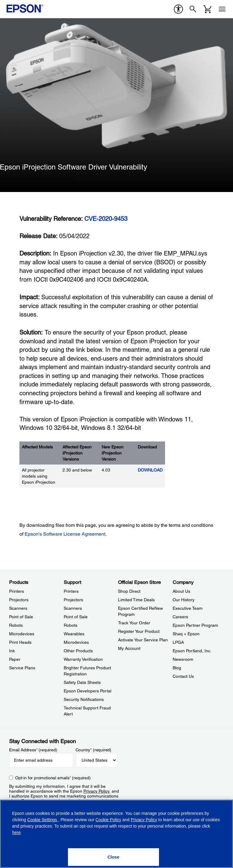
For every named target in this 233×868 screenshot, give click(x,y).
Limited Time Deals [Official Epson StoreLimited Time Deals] (136, 600)
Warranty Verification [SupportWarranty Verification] (83, 659)
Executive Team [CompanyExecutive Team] (188, 608)
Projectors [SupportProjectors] (73, 600)
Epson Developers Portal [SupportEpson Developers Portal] (88, 691)
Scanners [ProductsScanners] (18, 608)
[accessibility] (178, 9)
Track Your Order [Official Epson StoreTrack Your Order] (134, 623)
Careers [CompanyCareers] (180, 617)
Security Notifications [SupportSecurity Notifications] (84, 699)
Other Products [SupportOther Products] (78, 651)
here (16, 832)
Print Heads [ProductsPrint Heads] (20, 642)
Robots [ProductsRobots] (16, 625)
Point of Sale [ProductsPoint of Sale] (21, 617)
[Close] (113, 857)
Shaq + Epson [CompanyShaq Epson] (186, 634)
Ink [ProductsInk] (12, 651)
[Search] (193, 9)
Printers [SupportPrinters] (71, 591)
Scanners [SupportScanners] (73, 608)
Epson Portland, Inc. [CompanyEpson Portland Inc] (192, 651)
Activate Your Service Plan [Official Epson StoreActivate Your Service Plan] (143, 640)
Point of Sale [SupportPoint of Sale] (76, 617)
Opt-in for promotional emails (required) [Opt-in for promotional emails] (53, 778)
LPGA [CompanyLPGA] (178, 642)
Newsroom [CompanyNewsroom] (183, 659)
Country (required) (94, 750)
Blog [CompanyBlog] (177, 668)
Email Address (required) (33, 750)
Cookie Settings (43, 820)
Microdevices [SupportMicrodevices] (76, 642)
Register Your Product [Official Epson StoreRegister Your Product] (139, 631)
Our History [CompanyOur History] (184, 600)
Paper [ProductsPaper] (15, 659)
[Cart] (208, 9)
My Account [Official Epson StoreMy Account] (129, 648)
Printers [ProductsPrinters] (17, 591)
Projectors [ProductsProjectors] (19, 600)
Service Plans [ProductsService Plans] (22, 668)
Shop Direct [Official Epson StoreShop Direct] (129, 591)
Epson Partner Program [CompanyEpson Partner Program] (195, 625)
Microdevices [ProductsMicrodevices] (22, 634)
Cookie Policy (108, 820)
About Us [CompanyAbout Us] (181, 591)
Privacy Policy (96, 791)
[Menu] (222, 9)
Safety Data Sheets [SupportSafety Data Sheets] (82, 682)
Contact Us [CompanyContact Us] (183, 676)
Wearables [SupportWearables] (74, 634)
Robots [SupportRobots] (71, 625)
